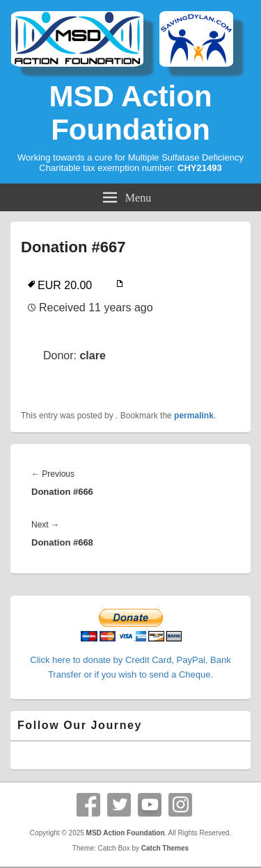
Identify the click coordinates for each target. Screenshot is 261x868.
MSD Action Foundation (130, 113)
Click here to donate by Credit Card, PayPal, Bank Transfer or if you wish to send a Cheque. (130, 660)
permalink (194, 416)
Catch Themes (165, 848)
